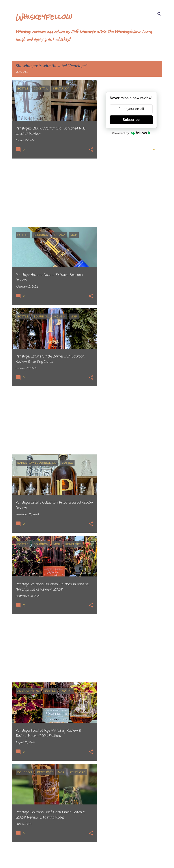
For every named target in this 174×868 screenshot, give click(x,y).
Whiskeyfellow (44, 17)
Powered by (131, 133)
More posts (55, 855)
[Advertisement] (53, 193)
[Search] (159, 14)
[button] (91, 150)
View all (22, 72)
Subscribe (131, 120)
